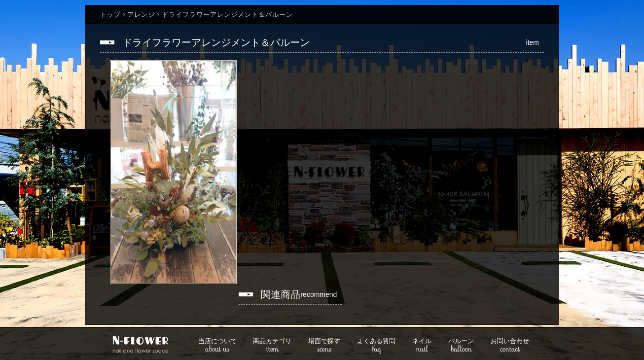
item (272, 346)
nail (422, 346)
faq (376, 346)
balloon (461, 346)
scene (324, 346)
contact (510, 346)
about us (217, 346)
